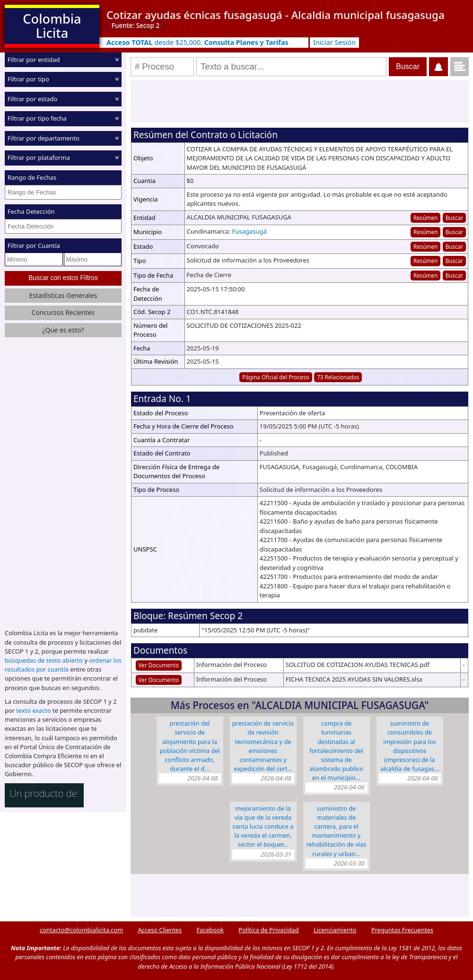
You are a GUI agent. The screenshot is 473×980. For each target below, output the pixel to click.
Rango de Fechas (32, 177)
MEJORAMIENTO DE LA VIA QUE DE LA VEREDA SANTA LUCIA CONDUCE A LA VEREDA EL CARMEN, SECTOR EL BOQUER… (263, 827)
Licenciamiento (335, 930)
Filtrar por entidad (34, 60)
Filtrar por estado (32, 99)
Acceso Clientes (160, 930)
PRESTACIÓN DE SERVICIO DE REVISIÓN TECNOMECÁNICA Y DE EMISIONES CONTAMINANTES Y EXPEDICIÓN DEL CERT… (263, 746)
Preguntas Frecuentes (402, 930)
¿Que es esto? (63, 330)
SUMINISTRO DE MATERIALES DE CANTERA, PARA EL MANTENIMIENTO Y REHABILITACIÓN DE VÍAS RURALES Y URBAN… (337, 831)
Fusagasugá (250, 231)
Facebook (210, 930)
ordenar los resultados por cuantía (63, 665)
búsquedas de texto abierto (44, 660)
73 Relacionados (338, 377)
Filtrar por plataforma (39, 157)
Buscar (454, 218)
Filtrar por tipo (28, 79)
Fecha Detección (31, 211)
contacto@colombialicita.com (81, 930)
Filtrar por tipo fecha (37, 118)
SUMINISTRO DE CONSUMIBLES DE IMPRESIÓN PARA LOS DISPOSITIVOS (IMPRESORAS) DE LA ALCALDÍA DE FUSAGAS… (410, 746)
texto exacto (33, 710)
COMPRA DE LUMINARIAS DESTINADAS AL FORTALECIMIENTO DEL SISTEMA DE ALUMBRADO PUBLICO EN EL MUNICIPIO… (336, 750)
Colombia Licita (52, 26)
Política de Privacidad (268, 930)
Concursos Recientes (63, 312)
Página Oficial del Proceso (276, 377)
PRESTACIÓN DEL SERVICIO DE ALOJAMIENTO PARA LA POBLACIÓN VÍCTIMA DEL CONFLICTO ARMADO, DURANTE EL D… (189, 746)
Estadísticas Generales (63, 295)
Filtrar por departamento (44, 138)
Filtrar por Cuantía (34, 245)
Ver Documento (159, 665)
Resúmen (425, 218)
